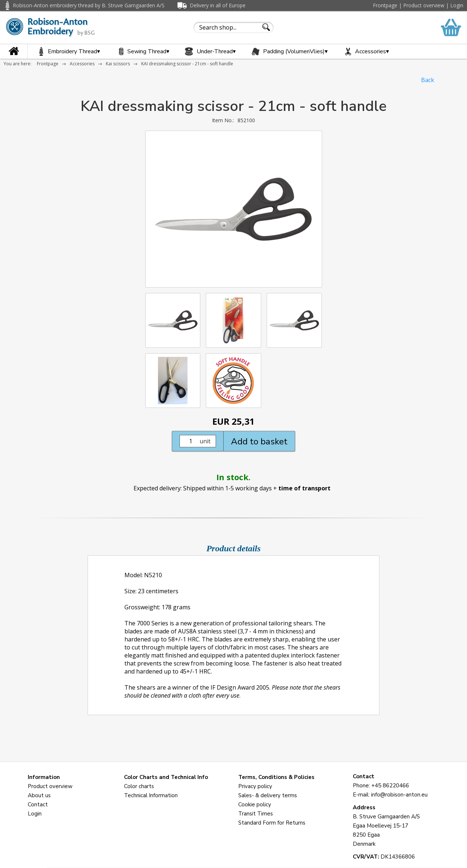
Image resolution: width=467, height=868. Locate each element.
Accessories (366, 51)
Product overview (424, 5)
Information (44, 777)
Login (457, 5)
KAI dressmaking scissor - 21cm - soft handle (187, 64)
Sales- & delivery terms (268, 795)
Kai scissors (118, 64)
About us (39, 795)
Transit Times (256, 814)
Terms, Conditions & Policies (276, 777)
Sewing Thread (142, 51)
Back (428, 80)
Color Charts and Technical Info (166, 777)
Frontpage (385, 5)
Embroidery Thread (67, 51)
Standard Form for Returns (272, 823)
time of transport (304, 488)
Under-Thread (210, 51)
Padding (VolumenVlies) (289, 51)
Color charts (139, 786)
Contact (38, 805)
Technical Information (151, 795)
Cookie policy (255, 805)
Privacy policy (255, 786)
